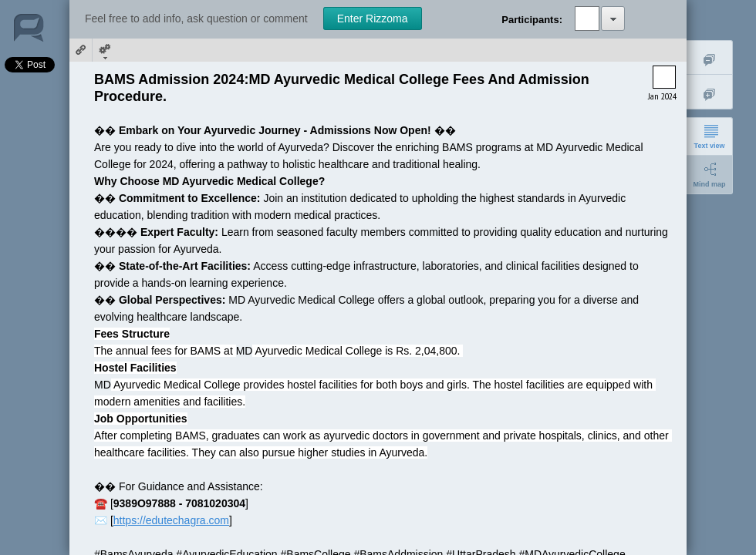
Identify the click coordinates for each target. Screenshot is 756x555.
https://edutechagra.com (171, 520)
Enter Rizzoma (373, 18)
